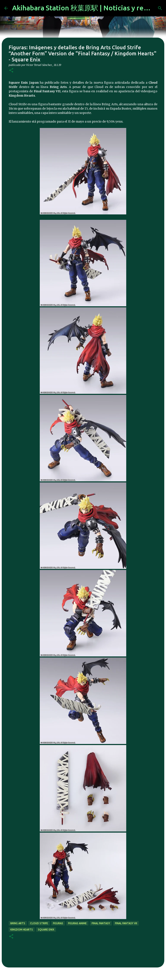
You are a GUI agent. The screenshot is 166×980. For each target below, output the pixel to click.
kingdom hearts (22, 930)
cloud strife (39, 923)
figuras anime (77, 923)
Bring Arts (18, 923)
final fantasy (101, 923)
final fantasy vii (126, 923)
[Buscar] (160, 8)
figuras (58, 923)
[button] (11, 71)
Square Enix (46, 930)
